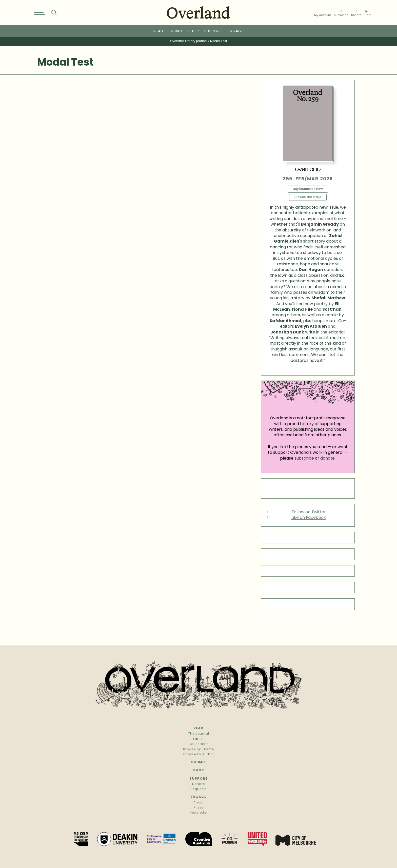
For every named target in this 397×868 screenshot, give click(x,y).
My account (323, 13)
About (199, 803)
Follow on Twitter (309, 512)
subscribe (304, 459)
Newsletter (199, 813)
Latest (198, 739)
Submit (176, 31)
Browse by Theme (198, 749)
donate (327, 459)
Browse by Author (199, 755)
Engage (236, 31)
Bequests (199, 789)
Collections (198, 744)
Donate (356, 13)
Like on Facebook (309, 518)
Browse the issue (308, 197)
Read (158, 31)
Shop (194, 31)
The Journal (199, 734)
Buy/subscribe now (308, 189)
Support (214, 31)
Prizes (199, 808)
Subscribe (341, 13)
